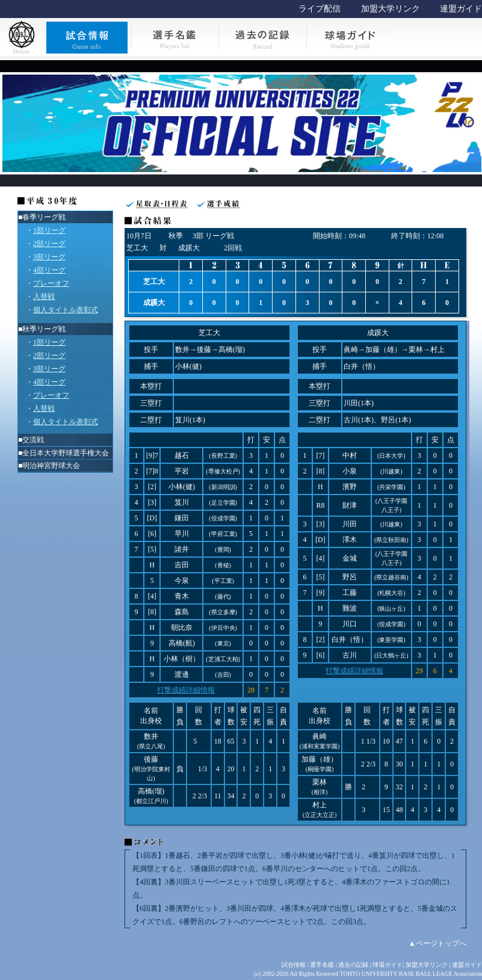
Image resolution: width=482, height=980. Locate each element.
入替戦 (44, 297)
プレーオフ (51, 283)
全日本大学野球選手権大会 (66, 453)
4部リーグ (49, 270)
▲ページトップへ (437, 943)
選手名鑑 (322, 965)
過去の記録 (353, 965)
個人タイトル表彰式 (66, 310)
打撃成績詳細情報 (186, 690)
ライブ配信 (320, 9)
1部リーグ (49, 230)
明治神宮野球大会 (51, 466)
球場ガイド (388, 965)
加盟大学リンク (391, 9)
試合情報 (294, 965)
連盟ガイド (461, 9)
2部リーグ (49, 244)
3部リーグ (49, 257)
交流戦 (33, 440)
